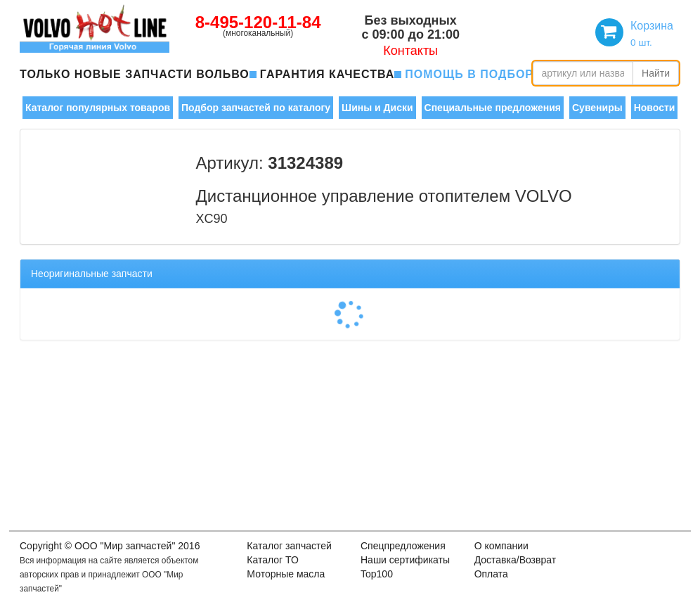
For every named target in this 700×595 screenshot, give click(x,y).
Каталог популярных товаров (98, 108)
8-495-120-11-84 (258, 22)
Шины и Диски (377, 108)
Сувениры (597, 108)
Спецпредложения (403, 546)
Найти (656, 73)
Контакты (410, 51)
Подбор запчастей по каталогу (256, 108)
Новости (655, 108)
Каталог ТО (273, 560)
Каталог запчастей (289, 546)
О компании (501, 546)
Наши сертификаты (405, 560)
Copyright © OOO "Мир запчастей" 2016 (110, 546)
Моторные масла (286, 574)
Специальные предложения (493, 108)
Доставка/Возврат (516, 560)
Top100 (377, 574)
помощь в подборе (473, 74)
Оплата (491, 574)
